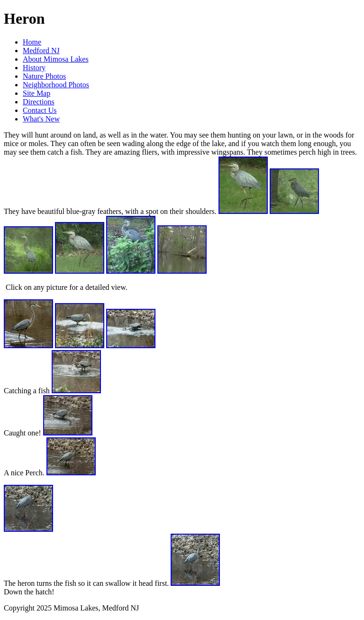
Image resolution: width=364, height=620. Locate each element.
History (34, 68)
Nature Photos (44, 76)
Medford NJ (41, 51)
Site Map (36, 93)
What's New (41, 119)
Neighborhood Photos (56, 85)
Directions (39, 102)
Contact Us (40, 110)
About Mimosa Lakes (56, 59)
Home (32, 42)
